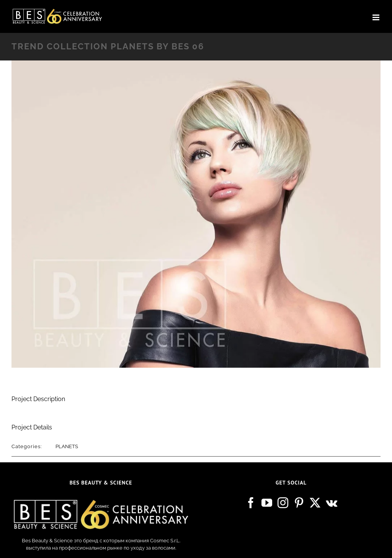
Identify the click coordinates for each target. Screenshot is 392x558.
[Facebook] (251, 503)
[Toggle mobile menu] (376, 17)
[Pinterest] (299, 503)
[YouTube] (267, 503)
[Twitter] (315, 503)
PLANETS (67, 446)
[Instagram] (283, 503)
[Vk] (332, 503)
